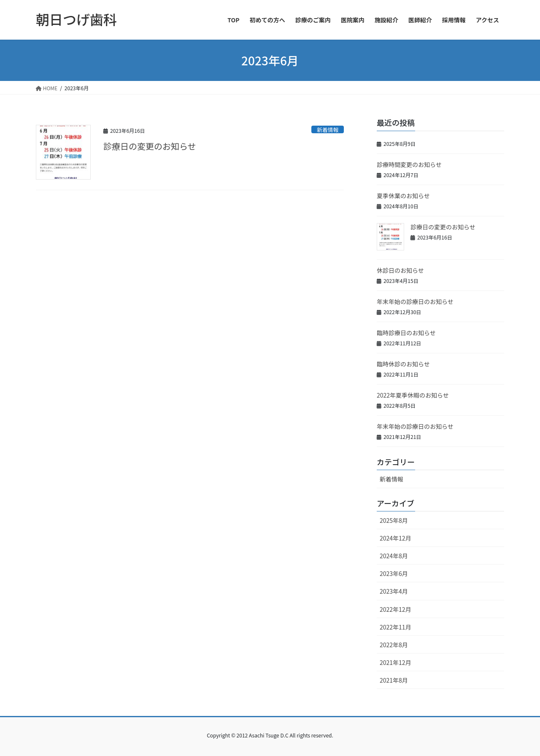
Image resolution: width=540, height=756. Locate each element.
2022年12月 (396, 609)
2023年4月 (394, 591)
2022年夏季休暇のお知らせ (413, 395)
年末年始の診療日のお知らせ (415, 301)
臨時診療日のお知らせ (406, 333)
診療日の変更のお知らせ (150, 146)
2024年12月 (396, 538)
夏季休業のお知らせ (403, 196)
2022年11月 (396, 627)
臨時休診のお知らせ (403, 364)
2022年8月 (394, 645)
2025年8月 (394, 520)
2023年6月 (394, 573)
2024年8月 (394, 556)
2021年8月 (394, 680)
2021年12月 (396, 662)
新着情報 (328, 130)
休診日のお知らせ (400, 270)
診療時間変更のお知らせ (409, 164)
